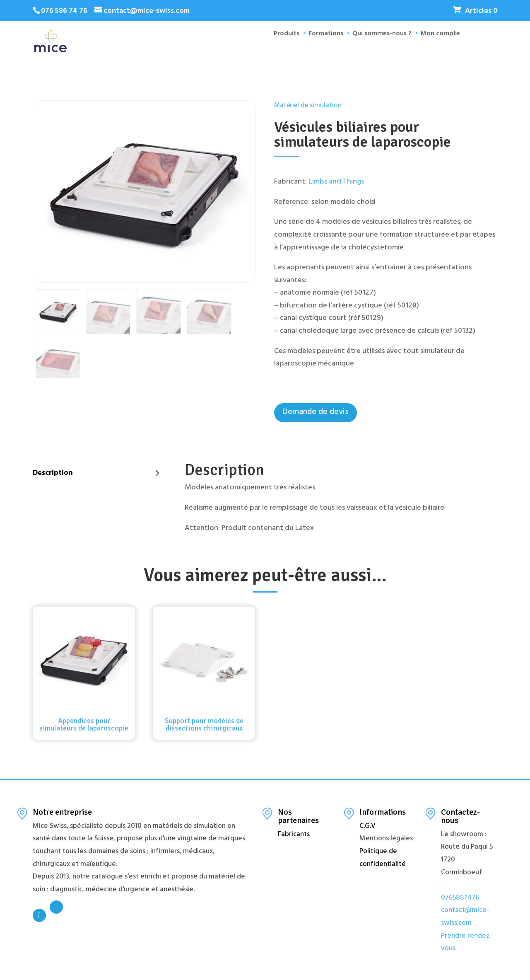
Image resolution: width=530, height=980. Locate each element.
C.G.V (367, 827)
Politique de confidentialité (383, 858)
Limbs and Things (336, 182)
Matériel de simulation (308, 106)
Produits (282, 50)
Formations (321, 50)
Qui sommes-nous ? (377, 50)
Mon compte (436, 50)
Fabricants (294, 835)
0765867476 (460, 898)
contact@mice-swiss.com (465, 917)
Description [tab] (53, 474)
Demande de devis (316, 413)
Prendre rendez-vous (466, 943)
